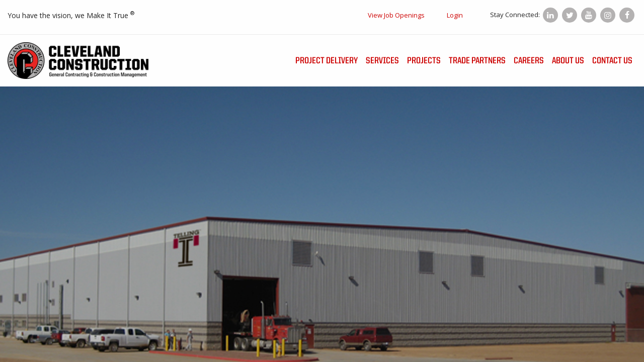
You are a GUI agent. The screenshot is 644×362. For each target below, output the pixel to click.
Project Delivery (327, 61)
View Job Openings (396, 15)
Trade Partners (477, 61)
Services (382, 61)
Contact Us (612, 61)
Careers (529, 61)
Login (455, 15)
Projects (424, 61)
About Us (568, 61)
